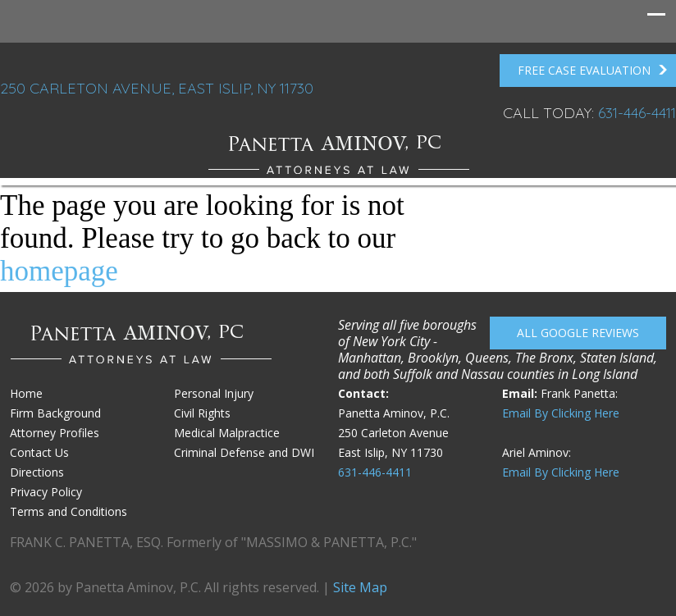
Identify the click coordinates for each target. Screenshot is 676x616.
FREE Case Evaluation (593, 71)
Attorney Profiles (55, 433)
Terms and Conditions (69, 511)
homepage (59, 271)
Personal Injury (214, 393)
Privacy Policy (46, 492)
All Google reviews (578, 333)
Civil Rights (202, 413)
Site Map (360, 587)
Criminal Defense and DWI (244, 452)
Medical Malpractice (227, 433)
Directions (37, 472)
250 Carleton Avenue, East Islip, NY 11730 (157, 88)
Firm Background (55, 413)
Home (26, 393)
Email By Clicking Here (561, 413)
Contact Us (39, 452)
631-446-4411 (637, 113)
